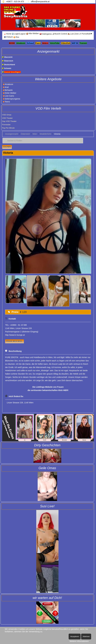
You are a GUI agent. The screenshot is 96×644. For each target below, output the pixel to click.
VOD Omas (7, 115)
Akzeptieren (75, 637)
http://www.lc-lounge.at (15, 335)
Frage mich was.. (15, 341)
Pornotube (6, 125)
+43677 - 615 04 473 (15, 2)
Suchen (7, 147)
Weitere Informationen (79, 641)
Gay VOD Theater (9, 121)
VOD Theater (7, 118)
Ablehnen (86, 637)
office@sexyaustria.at (40, 2)
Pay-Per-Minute (8, 128)
